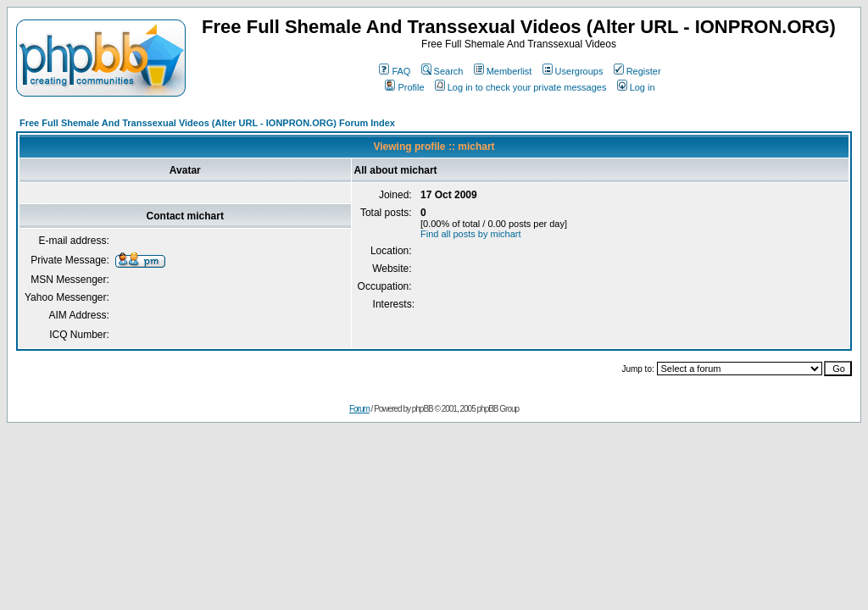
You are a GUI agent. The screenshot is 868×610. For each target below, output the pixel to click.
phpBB (423, 409)
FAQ (395, 71)
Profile (404, 87)
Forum (359, 409)
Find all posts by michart (471, 234)
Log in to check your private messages (521, 87)
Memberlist (503, 71)
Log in (636, 87)
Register (637, 71)
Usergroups (573, 71)
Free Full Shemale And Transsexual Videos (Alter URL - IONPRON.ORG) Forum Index (207, 123)
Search (442, 71)
